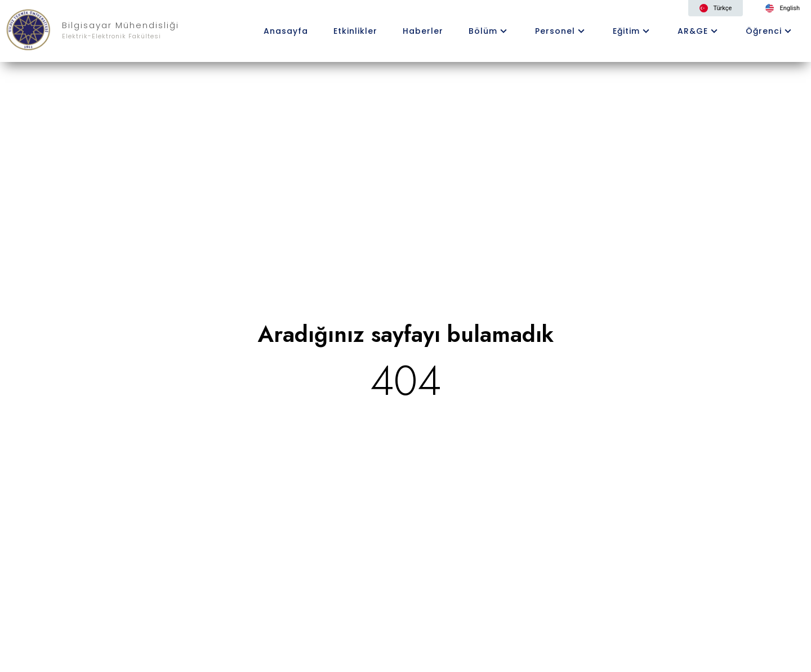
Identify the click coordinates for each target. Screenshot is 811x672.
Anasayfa (286, 31)
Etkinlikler (355, 31)
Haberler (423, 31)
